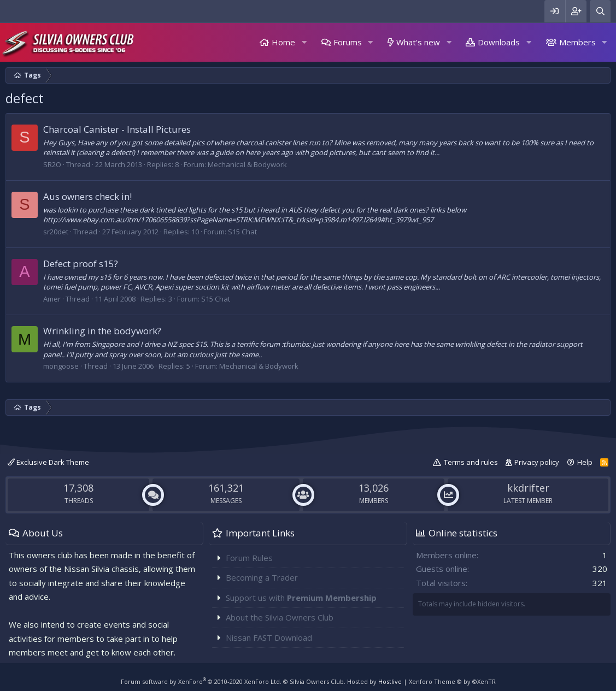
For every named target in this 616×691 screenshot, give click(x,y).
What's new (418, 42)
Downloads (499, 42)
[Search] (600, 11)
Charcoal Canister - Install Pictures (117, 129)
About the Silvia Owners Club (280, 617)
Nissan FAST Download (269, 637)
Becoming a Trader (262, 577)
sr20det (56, 232)
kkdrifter (528, 488)
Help (585, 462)
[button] (304, 42)
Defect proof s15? (81, 264)
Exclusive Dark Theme (48, 462)
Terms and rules (471, 462)
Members (577, 42)
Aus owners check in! (87, 196)
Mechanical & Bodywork (247, 164)
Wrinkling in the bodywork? (102, 331)
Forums (348, 42)
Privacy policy (537, 462)
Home (283, 42)
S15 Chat (242, 232)
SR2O (52, 164)
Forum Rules (249, 558)
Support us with (301, 598)
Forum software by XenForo (201, 681)
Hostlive (390, 681)
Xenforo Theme (452, 681)
